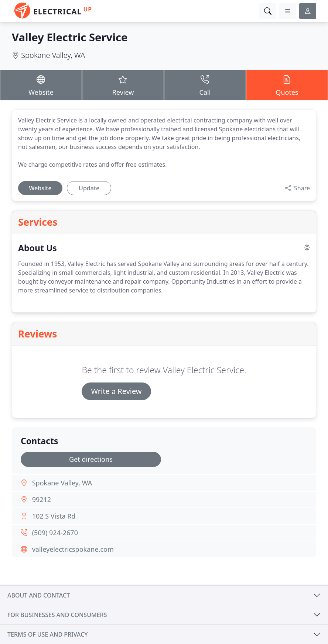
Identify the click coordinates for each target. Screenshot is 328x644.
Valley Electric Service (70, 37)
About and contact (39, 595)
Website (41, 85)
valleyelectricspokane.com (73, 549)
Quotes (287, 85)
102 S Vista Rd (54, 516)
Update (89, 188)
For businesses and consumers (57, 615)
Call (205, 85)
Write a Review (116, 391)
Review (123, 85)
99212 (42, 499)
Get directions (91, 459)
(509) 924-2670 (55, 533)
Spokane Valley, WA (53, 55)
